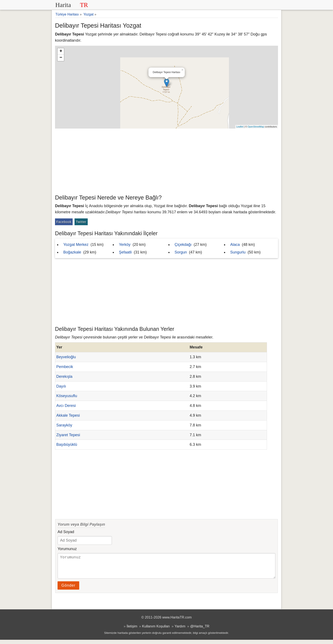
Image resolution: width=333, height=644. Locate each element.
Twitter (81, 222)
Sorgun (181, 252)
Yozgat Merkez (76, 245)
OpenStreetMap (256, 127)
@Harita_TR (200, 630)
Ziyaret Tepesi (68, 435)
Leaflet (240, 127)
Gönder (68, 590)
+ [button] (61, 51)
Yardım (180, 630)
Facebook (64, 222)
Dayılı (61, 386)
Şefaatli (125, 252)
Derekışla (64, 376)
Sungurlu (238, 252)
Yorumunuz (67, 549)
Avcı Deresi (66, 406)
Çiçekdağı (183, 245)
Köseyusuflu (67, 396)
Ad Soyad (66, 532)
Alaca (235, 245)
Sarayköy (64, 425)
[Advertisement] (166, 160)
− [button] (61, 58)
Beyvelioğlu (66, 357)
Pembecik (65, 367)
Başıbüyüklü (67, 444)
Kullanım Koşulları (156, 630)
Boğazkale (72, 252)
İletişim (132, 630)
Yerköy (125, 245)
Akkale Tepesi (68, 415)
